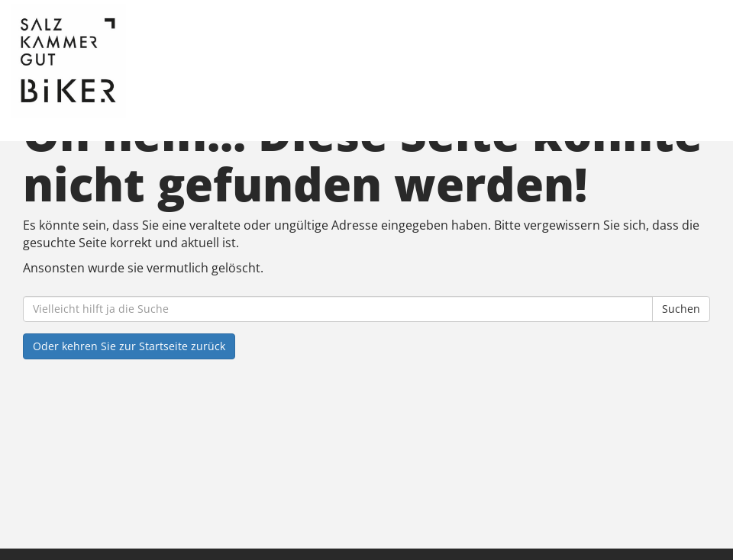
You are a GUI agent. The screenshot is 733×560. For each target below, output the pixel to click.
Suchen (681, 309)
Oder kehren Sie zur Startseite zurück (129, 346)
